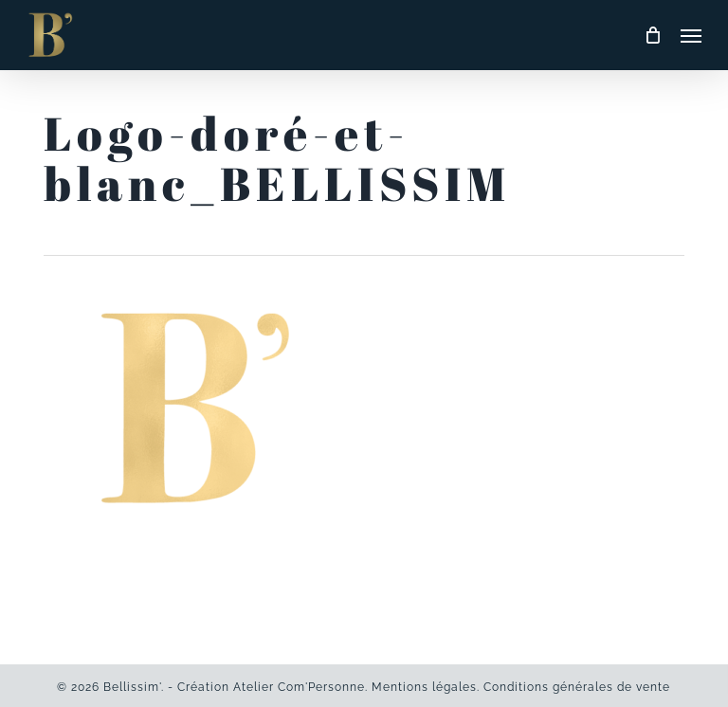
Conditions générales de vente (577, 687)
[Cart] (653, 35)
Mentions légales (424, 687)
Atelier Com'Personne (299, 687)
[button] (691, 35)
